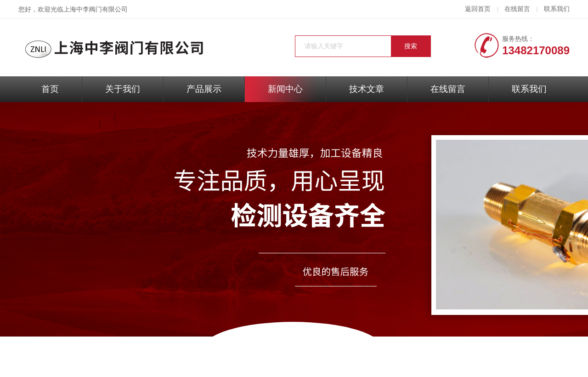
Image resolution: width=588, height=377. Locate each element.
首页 (50, 89)
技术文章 (367, 89)
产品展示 (204, 89)
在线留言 (517, 9)
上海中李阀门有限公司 (96, 9)
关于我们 (123, 89)
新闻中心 (285, 89)
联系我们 (557, 9)
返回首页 (478, 9)
